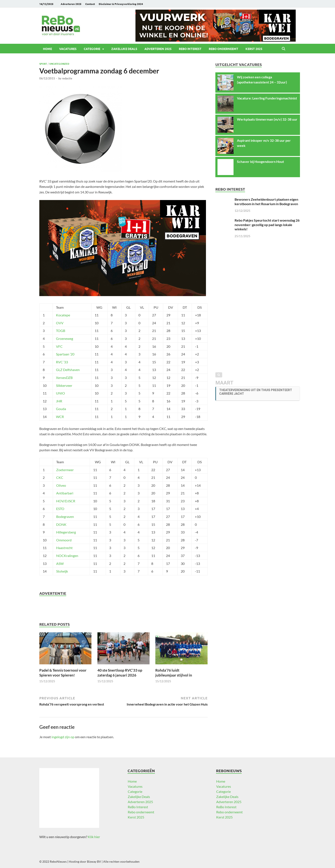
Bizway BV (94, 861)
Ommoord (64, 540)
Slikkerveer (64, 385)
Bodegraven (65, 517)
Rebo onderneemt (223, 49)
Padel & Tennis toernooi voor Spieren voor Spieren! (63, 673)
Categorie (92, 49)
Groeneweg (65, 338)
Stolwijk (62, 571)
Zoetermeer (65, 470)
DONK (61, 524)
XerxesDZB (64, 378)
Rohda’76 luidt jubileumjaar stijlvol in (174, 673)
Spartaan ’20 (65, 354)
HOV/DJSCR (66, 501)
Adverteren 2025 (71, 4)
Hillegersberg (66, 532)
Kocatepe (63, 315)
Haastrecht (64, 548)
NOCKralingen (67, 556)
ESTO (60, 509)
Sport (43, 64)
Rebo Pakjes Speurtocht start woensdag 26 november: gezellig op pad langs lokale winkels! (267, 225)
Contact (90, 4)
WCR (60, 417)
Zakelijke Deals (124, 49)
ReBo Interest (190, 49)
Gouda (61, 409)
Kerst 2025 (254, 49)
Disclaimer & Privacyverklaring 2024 (121, 4)
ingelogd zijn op (63, 737)
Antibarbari (65, 493)
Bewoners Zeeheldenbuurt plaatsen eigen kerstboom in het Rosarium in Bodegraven (266, 202)
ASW (60, 563)
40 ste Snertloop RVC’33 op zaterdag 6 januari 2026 (120, 673)
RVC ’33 (62, 362)
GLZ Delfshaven (68, 370)
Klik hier (94, 837)
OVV (60, 323)
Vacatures (68, 49)
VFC (59, 346)
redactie (67, 78)
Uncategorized (59, 64)
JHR (59, 401)
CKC (60, 477)
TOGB (61, 331)
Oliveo (61, 485)
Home (47, 49)
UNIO (60, 393)
